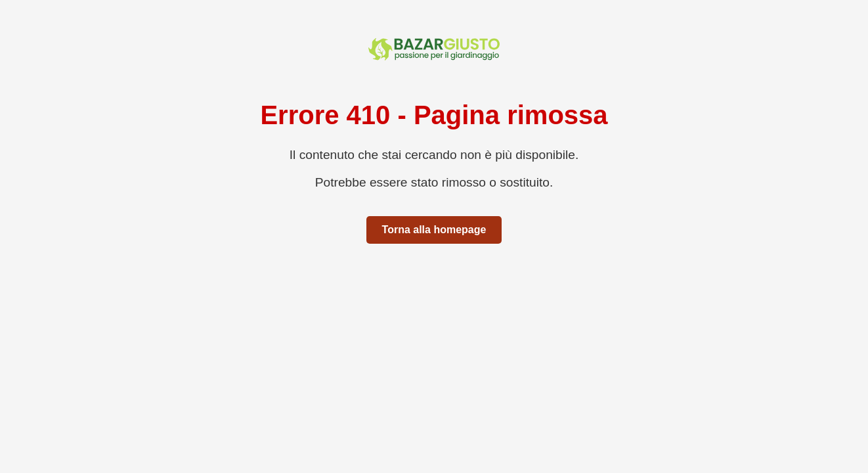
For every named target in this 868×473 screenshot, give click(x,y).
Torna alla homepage (434, 230)
